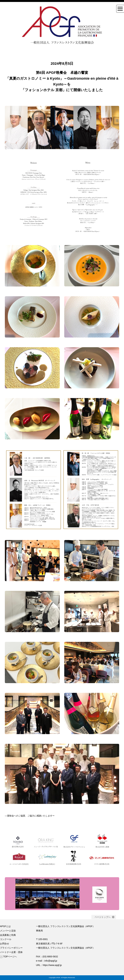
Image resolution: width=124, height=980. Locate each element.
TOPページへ (8, 957)
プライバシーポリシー (11, 948)
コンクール (6, 939)
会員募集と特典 (8, 935)
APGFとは (5, 926)
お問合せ (5, 944)
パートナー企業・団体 (11, 952)
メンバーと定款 (8, 931)
